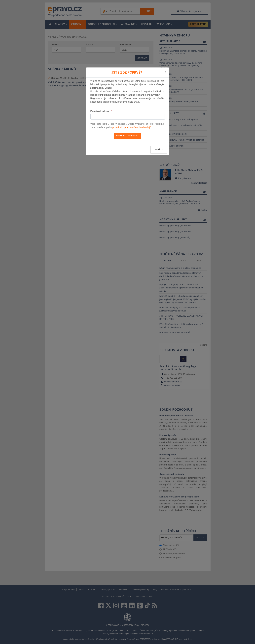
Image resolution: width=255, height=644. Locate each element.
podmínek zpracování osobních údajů (132, 127)
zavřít (159, 150)
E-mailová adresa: (101, 111)
